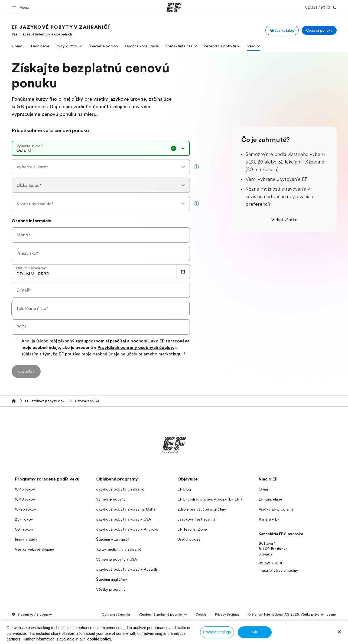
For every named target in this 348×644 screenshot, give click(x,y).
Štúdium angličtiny (112, 579)
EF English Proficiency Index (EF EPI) (210, 499)
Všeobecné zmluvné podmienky (163, 614)
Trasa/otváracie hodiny (278, 570)
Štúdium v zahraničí (112, 539)
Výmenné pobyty (111, 499)
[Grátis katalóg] (282, 30)
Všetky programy (111, 589)
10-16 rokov (25, 489)
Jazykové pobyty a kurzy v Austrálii (127, 569)
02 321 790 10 (271, 563)
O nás (264, 489)
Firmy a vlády (26, 539)
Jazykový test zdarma (196, 519)
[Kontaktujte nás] (320, 7)
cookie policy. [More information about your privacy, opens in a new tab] (100, 639)
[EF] (174, 8)
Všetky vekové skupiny (35, 549)
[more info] (196, 167)
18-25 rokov (25, 509)
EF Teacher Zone (192, 529)
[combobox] (101, 148)
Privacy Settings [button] (227, 614)
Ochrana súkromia (116, 614)
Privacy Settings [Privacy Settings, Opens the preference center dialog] (217, 632)
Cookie (201, 614)
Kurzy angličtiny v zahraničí (119, 549)
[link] (61, 30)
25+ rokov (24, 519)
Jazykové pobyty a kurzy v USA (124, 519)
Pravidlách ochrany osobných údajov (135, 348)
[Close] (339, 632)
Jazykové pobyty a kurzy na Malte (126, 509)
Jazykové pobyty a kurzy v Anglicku (127, 529)
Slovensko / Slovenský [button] (32, 615)
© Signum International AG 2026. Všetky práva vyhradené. (292, 614)
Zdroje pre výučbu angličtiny (202, 509)
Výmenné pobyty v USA (117, 559)
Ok (255, 632)
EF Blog (184, 489)
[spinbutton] (19, 274)
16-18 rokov (25, 499)
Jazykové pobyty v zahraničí (121, 489)
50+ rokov (24, 529)
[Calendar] (183, 272)
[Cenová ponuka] (319, 30)
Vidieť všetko (284, 220)
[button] (21, 7)
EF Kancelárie (270, 499)
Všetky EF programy (276, 509)
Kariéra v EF (269, 519)
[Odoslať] (26, 371)
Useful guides (189, 539)
